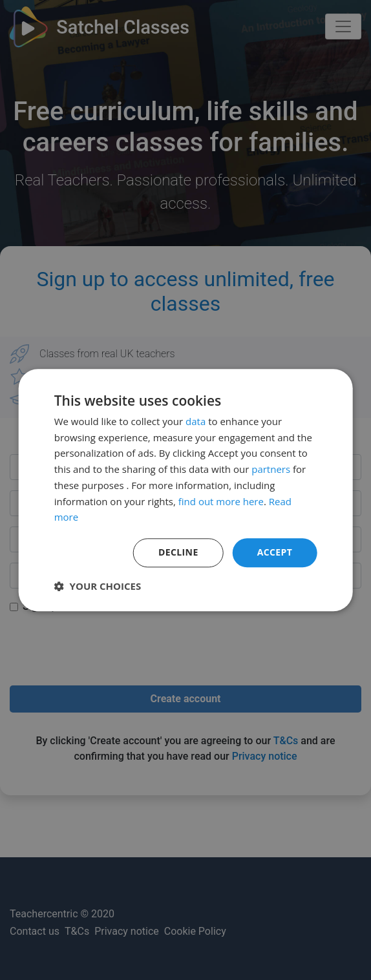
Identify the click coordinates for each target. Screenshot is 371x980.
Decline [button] (178, 552)
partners (271, 469)
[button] (98, 586)
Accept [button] (275, 552)
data (196, 421)
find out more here (221, 501)
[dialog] (185, 490)
